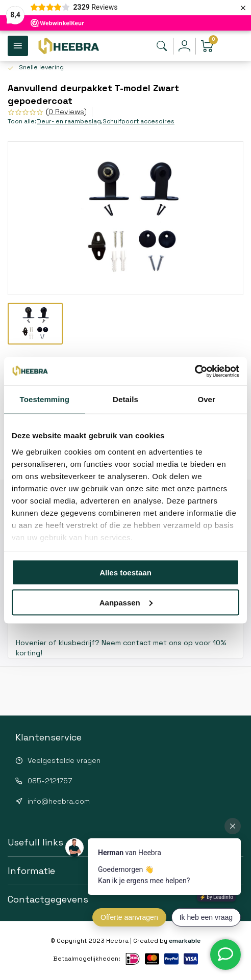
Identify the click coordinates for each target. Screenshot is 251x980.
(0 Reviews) (66, 112)
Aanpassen (126, 602)
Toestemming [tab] (45, 399)
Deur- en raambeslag (70, 121)
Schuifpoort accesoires (139, 121)
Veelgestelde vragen (64, 760)
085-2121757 (50, 781)
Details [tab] (125, 399)
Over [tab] (206, 399)
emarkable (185, 941)
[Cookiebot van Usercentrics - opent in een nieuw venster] (195, 371)
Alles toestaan (125, 573)
